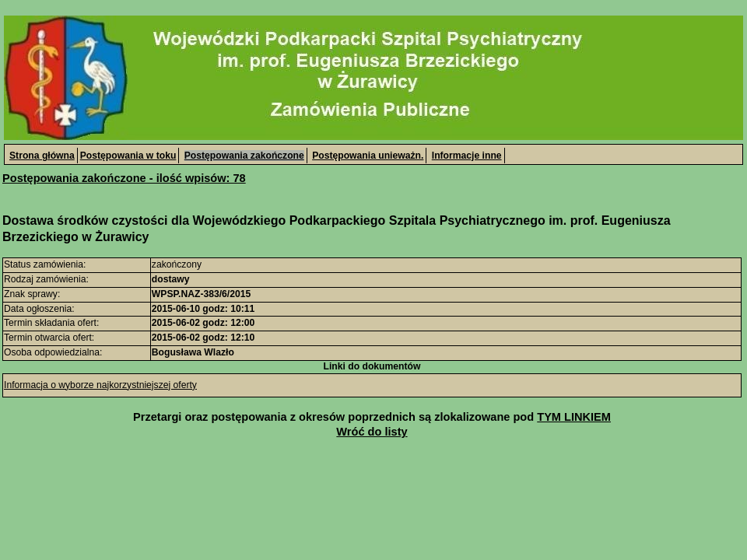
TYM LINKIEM (574, 417)
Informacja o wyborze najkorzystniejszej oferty (100, 385)
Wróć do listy (372, 432)
